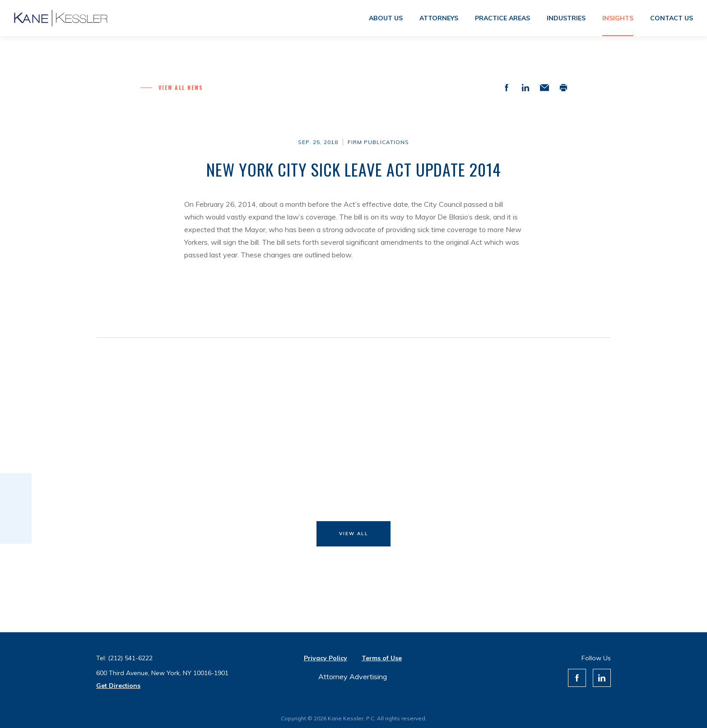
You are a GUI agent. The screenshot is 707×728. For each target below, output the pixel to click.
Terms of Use (382, 658)
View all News (181, 87)
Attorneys (439, 18)
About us (386, 18)
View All (354, 534)
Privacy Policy (326, 658)
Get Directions (118, 686)
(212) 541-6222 (130, 658)
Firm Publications (378, 142)
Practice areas (502, 18)
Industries (566, 18)
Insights (618, 18)
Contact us (672, 18)
